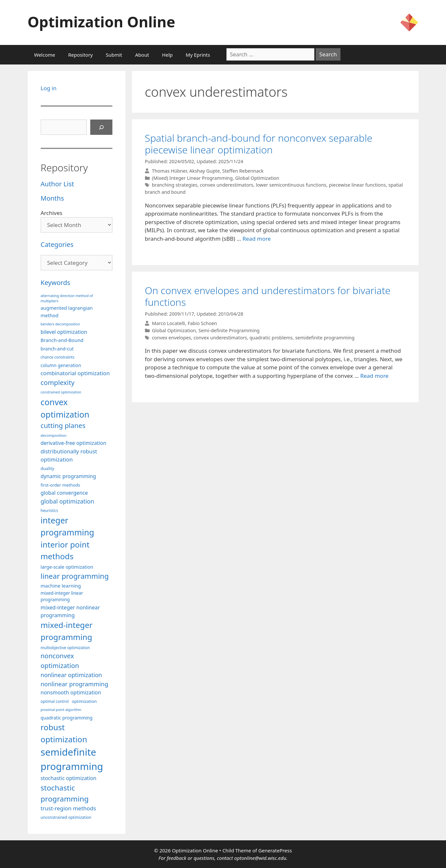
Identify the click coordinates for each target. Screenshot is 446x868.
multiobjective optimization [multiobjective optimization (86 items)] (65, 647)
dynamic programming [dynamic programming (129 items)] (68, 476)
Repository (80, 55)
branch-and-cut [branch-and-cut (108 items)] (57, 349)
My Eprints (198, 55)
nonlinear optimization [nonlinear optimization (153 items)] (72, 675)
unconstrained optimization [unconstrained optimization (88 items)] (66, 817)
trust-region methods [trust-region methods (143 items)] (68, 808)
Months (52, 198)
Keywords (56, 283)
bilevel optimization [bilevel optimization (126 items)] (64, 332)
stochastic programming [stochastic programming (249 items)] (65, 793)
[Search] (101, 127)
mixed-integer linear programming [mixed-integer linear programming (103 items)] (62, 596)
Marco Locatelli (168, 323)
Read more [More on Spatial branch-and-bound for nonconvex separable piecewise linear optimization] (257, 239)
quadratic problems (271, 338)
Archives (52, 213)
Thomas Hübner (169, 171)
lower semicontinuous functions (291, 185)
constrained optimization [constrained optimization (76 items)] (61, 392)
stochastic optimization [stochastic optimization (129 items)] (69, 778)
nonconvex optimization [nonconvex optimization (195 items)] (60, 661)
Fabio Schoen (202, 323)
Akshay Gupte (205, 171)
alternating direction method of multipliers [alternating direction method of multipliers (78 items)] (67, 298)
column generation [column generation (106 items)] (61, 365)
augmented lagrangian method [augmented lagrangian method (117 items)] (67, 311)
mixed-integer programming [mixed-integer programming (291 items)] (67, 631)
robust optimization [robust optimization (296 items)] (64, 733)
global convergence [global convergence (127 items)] (64, 493)
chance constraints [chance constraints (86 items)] (58, 357)
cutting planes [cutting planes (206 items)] (63, 425)
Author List (58, 184)
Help (167, 55)
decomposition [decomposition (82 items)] (54, 435)
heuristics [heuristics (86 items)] (50, 510)
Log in (49, 88)
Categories (57, 244)
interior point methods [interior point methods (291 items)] (65, 550)
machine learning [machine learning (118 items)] (61, 586)
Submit (114, 55)
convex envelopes (171, 338)
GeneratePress (275, 850)
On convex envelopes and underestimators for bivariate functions (268, 296)
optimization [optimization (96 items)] (84, 701)
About (142, 55)
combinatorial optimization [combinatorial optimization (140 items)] (75, 373)
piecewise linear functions (357, 185)
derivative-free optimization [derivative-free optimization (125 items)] (74, 443)
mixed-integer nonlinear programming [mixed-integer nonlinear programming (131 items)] (70, 611)
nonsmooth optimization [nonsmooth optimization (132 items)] (71, 692)
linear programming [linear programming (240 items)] (75, 576)
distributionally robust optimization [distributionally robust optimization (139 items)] (69, 455)
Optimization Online (101, 22)
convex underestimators (226, 185)
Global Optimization (257, 178)
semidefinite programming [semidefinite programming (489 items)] (72, 759)
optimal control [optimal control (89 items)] (55, 701)
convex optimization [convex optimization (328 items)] (65, 408)
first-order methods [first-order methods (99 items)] (61, 485)
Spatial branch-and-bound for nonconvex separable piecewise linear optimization (259, 144)
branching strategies (175, 185)
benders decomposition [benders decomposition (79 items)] (60, 324)
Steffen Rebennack (243, 171)
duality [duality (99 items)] (48, 468)
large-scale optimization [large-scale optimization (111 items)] (67, 567)
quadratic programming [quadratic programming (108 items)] (67, 718)
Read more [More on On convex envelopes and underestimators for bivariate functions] (374, 376)
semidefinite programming (325, 338)
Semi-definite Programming (229, 330)
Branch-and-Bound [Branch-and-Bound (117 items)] (62, 340)
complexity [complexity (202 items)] (58, 382)
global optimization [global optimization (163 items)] (68, 501)
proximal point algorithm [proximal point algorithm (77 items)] (61, 710)
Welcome (45, 55)
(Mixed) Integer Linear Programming (192, 178)
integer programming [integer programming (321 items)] (67, 526)
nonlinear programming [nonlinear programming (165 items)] (75, 684)
